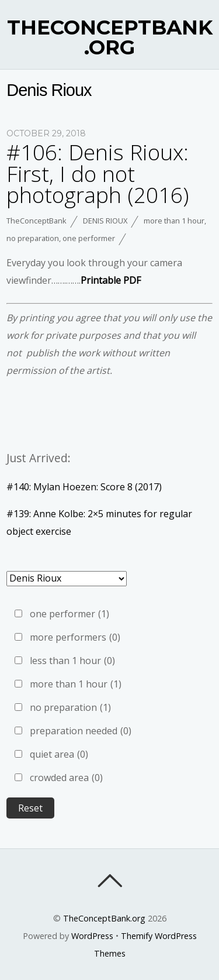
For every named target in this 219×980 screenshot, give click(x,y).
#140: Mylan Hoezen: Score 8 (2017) (84, 487)
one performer (89, 238)
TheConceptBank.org (104, 918)
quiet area (59, 754)
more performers (75, 637)
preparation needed (81, 731)
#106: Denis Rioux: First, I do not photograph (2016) (98, 174)
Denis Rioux (105, 221)
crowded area (66, 778)
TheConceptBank (36, 221)
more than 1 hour (174, 221)
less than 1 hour (72, 661)
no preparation (33, 238)
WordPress (92, 936)
